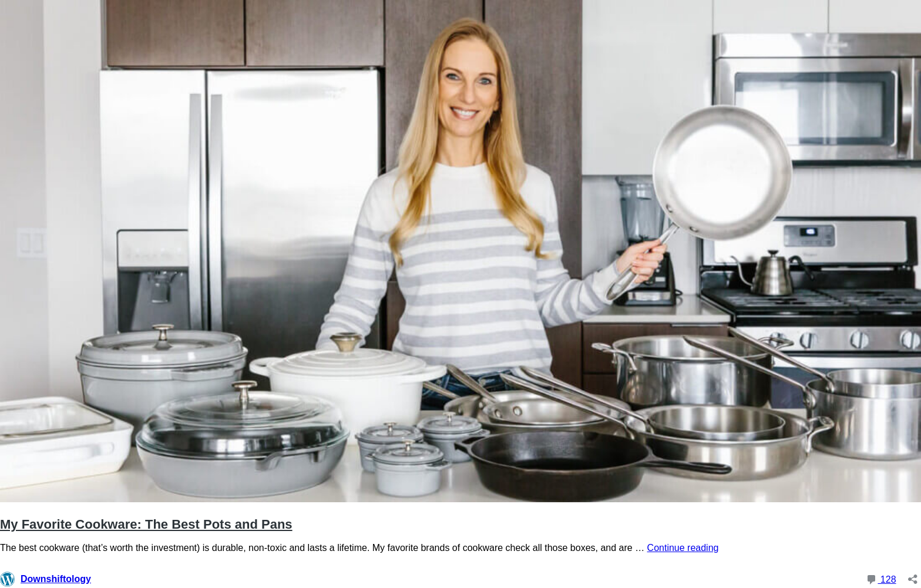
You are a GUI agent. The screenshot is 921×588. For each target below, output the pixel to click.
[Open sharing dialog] (913, 575)
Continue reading (683, 548)
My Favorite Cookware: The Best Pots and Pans (146, 524)
